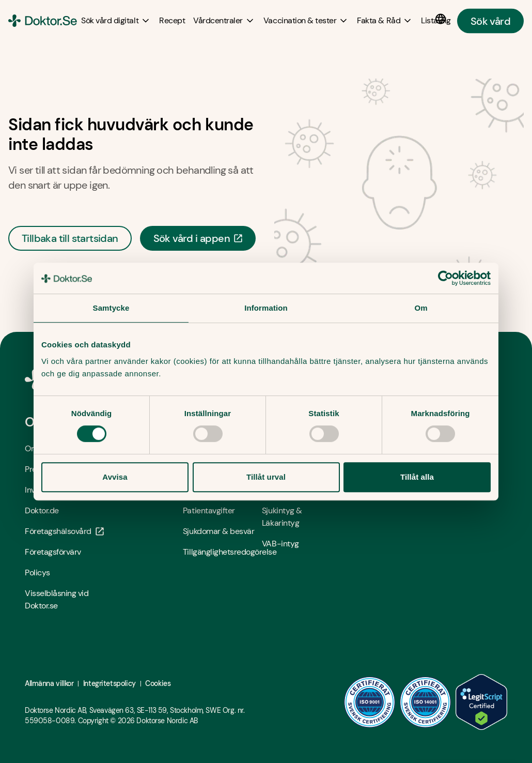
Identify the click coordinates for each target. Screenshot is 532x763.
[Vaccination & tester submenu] (306, 21)
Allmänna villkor (49, 683)
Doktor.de (42, 510)
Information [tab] (266, 308)
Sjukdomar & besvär (218, 531)
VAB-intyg (280, 544)
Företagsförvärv (53, 552)
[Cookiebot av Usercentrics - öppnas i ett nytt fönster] (445, 278)
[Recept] (172, 20)
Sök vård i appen (198, 238)
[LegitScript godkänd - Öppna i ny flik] (481, 702)
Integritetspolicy (109, 683)
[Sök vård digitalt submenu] (116, 21)
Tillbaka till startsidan (70, 238)
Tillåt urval (266, 477)
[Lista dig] (436, 20)
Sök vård (490, 21)
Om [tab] (421, 308)
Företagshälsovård (64, 531)
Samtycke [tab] (111, 308)
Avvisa (115, 477)
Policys (37, 573)
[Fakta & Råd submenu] (385, 21)
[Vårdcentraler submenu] (224, 21)
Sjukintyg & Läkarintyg (282, 517)
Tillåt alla (417, 477)
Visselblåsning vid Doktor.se (57, 599)
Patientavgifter (209, 510)
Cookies (158, 683)
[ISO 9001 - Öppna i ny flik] (370, 702)
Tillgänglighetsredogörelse (222, 552)
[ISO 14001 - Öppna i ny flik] (426, 702)
